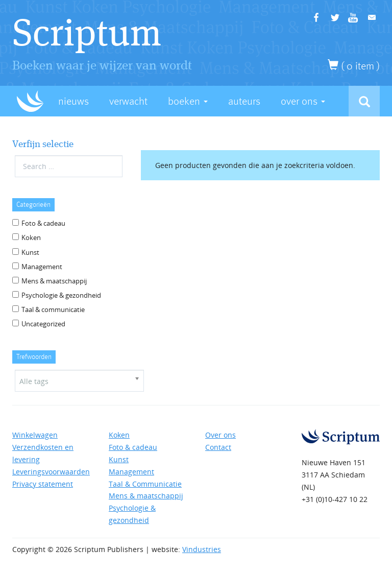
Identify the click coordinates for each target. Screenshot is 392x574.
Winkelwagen (35, 435)
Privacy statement (43, 484)
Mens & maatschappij (54, 281)
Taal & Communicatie (145, 484)
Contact (218, 447)
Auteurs (244, 101)
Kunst (30, 252)
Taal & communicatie (53, 309)
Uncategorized (43, 324)
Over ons (220, 435)
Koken (31, 237)
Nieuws (73, 101)
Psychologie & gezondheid (61, 295)
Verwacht (128, 101)
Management (42, 267)
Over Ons (303, 101)
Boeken (188, 101)
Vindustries (202, 549)
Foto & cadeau (43, 223)
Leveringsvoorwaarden (51, 472)
